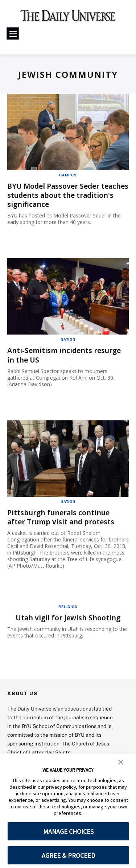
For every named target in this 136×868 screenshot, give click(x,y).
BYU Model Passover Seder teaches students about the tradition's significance (57, 195)
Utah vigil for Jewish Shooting (68, 618)
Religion (68, 607)
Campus (68, 175)
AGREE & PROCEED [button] (68, 855)
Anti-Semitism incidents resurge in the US (66, 355)
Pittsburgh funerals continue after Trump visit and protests (62, 517)
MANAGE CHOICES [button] (68, 831)
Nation (68, 339)
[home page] (68, 18)
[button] (121, 761)
